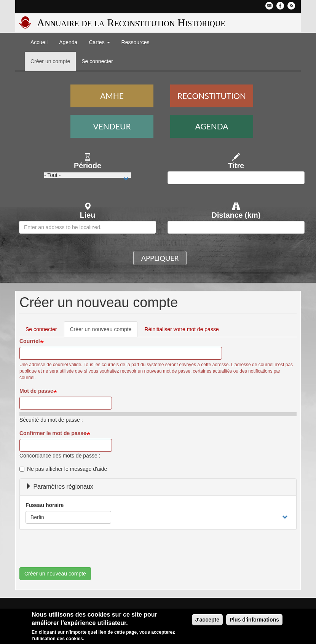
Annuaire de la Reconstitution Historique (131, 23)
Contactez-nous (269, 6)
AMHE (112, 96)
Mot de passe (36, 391)
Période (88, 166)
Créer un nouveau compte (104, 331)
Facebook (280, 6)
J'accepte (207, 620)
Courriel (30, 341)
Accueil (39, 42)
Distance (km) (236, 215)
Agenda (68, 42)
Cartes (99, 42)
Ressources (136, 42)
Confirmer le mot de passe (53, 433)
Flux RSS (291, 6)
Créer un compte (50, 61)
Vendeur (112, 126)
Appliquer (160, 258)
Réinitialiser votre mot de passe (181, 329)
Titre (236, 166)
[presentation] (77, 552)
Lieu (88, 215)
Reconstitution (212, 96)
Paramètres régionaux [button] (59, 487)
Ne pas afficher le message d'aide (63, 469)
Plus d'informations (254, 620)
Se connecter (97, 61)
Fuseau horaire (45, 505)
